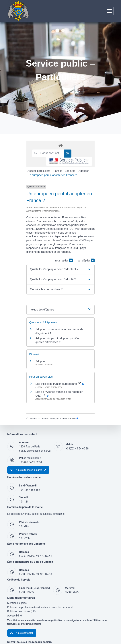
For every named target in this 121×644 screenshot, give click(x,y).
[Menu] (109, 11)
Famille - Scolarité (46, 181)
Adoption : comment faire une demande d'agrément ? (49, 314)
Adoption (65, 181)
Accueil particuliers (20, 181)
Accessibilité (14, 589)
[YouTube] (24, 624)
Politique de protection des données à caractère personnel (40, 580)
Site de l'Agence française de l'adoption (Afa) (47, 369)
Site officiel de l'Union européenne (41, 361)
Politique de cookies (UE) (22, 585)
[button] (61, 254)
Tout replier (83, 245)
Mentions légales (17, 576)
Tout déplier (104, 245)
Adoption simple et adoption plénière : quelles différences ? (52, 319)
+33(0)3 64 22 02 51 (31, 435)
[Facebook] (12, 624)
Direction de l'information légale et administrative (34, 392)
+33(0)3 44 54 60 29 (77, 422)
